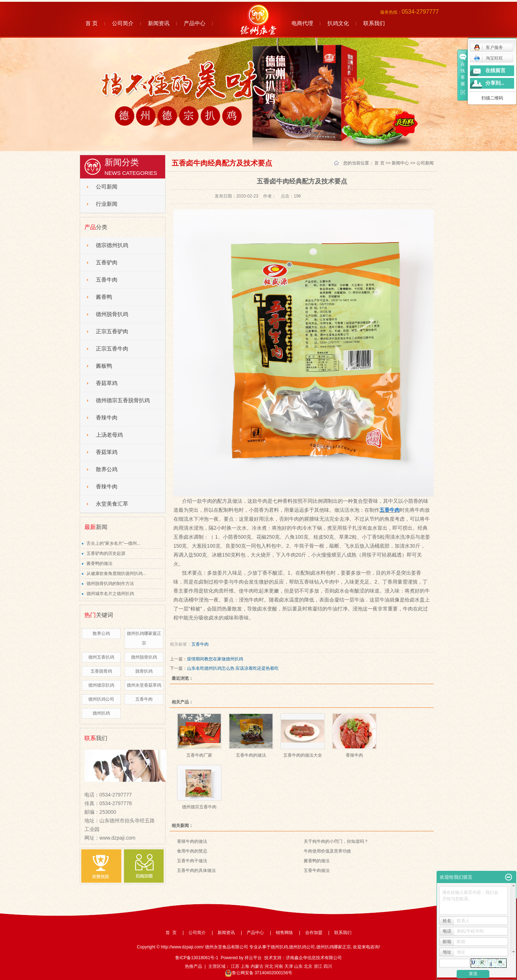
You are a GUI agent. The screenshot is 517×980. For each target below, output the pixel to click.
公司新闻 (107, 187)
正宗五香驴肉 (112, 331)
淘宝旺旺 (488, 58)
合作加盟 (314, 933)
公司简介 (123, 23)
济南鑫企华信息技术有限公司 (314, 958)
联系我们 (374, 23)
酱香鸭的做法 (99, 563)
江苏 (235, 966)
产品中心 (195, 23)
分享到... (495, 83)
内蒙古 (257, 966)
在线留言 (495, 71)
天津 (289, 966)
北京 (308, 966)
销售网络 (284, 933)
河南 (279, 966)
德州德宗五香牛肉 (199, 807)
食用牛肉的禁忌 (192, 851)
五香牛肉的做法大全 (303, 755)
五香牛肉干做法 (192, 861)
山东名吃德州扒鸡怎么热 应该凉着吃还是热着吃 (233, 668)
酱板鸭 (104, 366)
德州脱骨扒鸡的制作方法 (110, 584)
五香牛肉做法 (317, 870)
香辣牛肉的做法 (192, 841)
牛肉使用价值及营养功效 (327, 851)
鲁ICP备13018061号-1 (197, 958)
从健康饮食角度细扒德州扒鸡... (116, 573)
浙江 (318, 966)
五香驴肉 (107, 263)
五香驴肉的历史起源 (106, 553)
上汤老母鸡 (109, 435)
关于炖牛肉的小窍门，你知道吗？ (336, 841)
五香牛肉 (107, 280)
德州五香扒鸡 (101, 657)
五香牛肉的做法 (251, 755)
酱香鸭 (104, 297)
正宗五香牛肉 (112, 349)
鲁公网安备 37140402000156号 (259, 973)
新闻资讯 (159, 23)
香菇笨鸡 (107, 452)
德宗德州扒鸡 (112, 245)
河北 (269, 966)
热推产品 (194, 966)
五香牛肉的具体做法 (196, 870)
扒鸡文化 (338, 23)
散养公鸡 (107, 469)
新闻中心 (400, 163)
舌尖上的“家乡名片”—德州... (113, 543)
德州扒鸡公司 (101, 699)
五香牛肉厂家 (199, 755)
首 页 (92, 23)
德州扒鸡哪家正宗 (334, 947)
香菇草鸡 (107, 383)
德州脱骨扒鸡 (112, 314)
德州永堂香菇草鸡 (144, 685)
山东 (298, 966)
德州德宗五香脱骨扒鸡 (123, 400)
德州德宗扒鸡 (101, 685)
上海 (245, 966)
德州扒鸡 (101, 713)
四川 (328, 966)
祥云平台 (253, 958)
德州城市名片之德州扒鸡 (110, 594)
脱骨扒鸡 (144, 671)
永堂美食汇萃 (112, 504)
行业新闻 (107, 204)
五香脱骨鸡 (101, 671)
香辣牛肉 (107, 418)
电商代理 (302, 23)
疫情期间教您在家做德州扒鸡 (215, 659)
